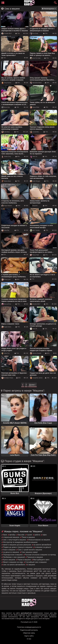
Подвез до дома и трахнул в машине (18, 547)
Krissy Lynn (6, 279)
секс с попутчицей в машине (14, 540)
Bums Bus (6, 107)
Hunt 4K (34, 329)
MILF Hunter (35, 230)
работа (37, 535)
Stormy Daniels (36, 353)
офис (45, 535)
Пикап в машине (28, 537)
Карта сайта (29, 636)
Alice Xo (34, 157)
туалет (30, 535)
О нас (29, 639)
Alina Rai (5, 230)
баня (5, 535)
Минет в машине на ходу (13, 562)
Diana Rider (35, 107)
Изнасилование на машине (39, 540)
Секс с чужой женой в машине (30, 550)
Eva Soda (34, 33)
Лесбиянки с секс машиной (14, 557)
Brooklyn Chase (7, 378)
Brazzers (34, 206)
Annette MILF (7, 33)
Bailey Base (6, 181)
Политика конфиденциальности (29, 627)
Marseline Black (36, 83)
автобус (12, 535)
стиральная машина (11, 537)
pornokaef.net (26, 613)
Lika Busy (5, 132)
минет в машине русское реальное (17, 545)
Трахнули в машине (35, 557)
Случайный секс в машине (36, 562)
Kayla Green (6, 327)
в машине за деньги (43, 547)
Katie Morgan (35, 181)
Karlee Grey (6, 157)
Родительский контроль (29, 630)
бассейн (21, 535)
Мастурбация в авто (41, 560)
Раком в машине (24, 560)
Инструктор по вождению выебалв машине (20, 542)
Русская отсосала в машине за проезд (40, 555)
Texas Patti (34, 255)
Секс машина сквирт (30, 552)
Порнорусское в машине (13, 555)
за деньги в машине (11, 552)
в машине (31, 565)
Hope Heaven (7, 206)
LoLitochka (34, 132)
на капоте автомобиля (42, 545)
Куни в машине (9, 560)
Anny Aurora (6, 83)
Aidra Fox (5, 353)
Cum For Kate (35, 58)
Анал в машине (9, 550)
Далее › (32, 385)
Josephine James (36, 378)
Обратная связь (29, 633)
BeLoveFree (6, 304)
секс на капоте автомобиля (14, 565)
